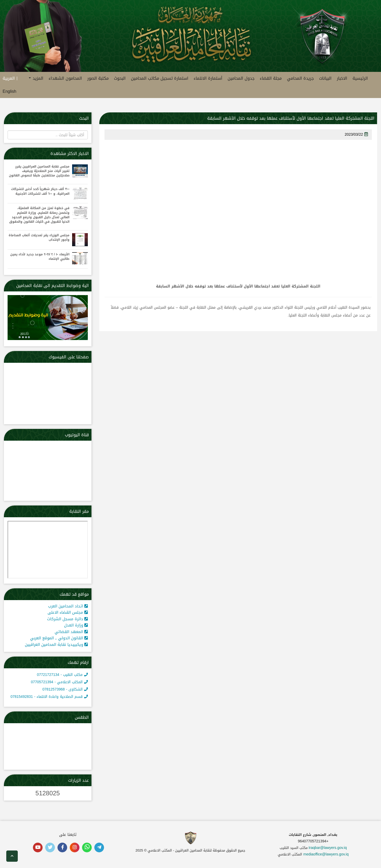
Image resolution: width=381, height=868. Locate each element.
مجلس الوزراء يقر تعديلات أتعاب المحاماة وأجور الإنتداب (39, 238)
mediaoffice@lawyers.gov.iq (326, 854)
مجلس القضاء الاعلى (68, 612)
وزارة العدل (76, 625)
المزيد (36, 78)
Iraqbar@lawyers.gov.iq (328, 848)
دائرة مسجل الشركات (67, 619)
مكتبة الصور (98, 78)
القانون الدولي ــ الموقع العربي (59, 638)
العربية (9, 78)
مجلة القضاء (271, 78)
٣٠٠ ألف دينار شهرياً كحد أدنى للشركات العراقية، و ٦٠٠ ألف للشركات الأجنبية (40, 191)
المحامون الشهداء (65, 78)
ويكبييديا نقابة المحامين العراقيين (56, 645)
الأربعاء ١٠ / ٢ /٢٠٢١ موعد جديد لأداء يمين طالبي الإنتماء (40, 257)
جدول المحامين (241, 78)
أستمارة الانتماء (208, 78)
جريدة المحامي (300, 78)
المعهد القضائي (71, 632)
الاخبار (342, 78)
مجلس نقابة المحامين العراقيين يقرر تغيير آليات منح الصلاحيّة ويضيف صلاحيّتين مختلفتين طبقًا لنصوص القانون (39, 171)
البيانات (325, 78)
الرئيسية (360, 78)
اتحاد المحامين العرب (68, 606)
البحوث (120, 78)
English (9, 91)
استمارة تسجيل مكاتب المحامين (160, 78)
